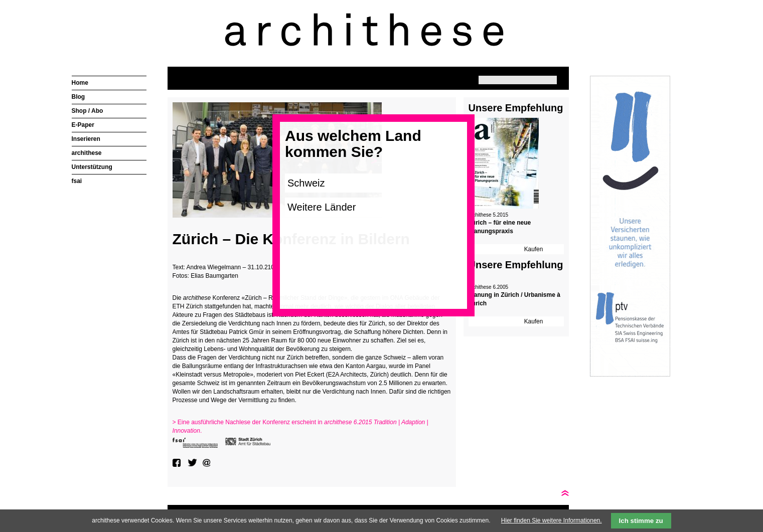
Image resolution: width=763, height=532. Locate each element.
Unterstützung (92, 167)
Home (80, 83)
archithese (87, 153)
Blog (79, 97)
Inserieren (86, 139)
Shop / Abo (88, 111)
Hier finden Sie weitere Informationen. (552, 520)
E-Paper (83, 125)
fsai (77, 181)
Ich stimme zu (641, 521)
